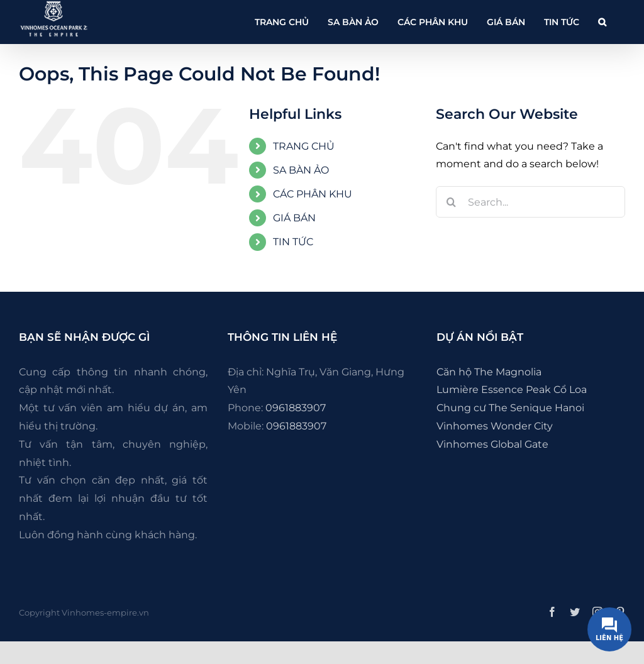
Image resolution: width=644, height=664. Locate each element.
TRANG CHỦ (304, 146)
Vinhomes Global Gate (492, 444)
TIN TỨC (293, 242)
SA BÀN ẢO (301, 170)
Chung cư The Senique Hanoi (510, 408)
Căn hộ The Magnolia (489, 372)
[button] (602, 22)
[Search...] (530, 202)
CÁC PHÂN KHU (313, 194)
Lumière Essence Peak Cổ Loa (512, 390)
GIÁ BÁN (294, 218)
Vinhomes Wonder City (495, 426)
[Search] (452, 202)
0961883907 (296, 408)
